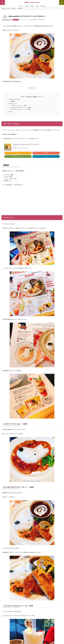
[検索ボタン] (2, 2)
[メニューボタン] (62, 2)
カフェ (28, 20)
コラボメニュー (12, 104)
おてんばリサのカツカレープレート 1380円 (21, 107)
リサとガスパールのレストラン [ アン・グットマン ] (26, 144)
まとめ (10, 112)
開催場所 (13, 101)
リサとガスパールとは (14, 99)
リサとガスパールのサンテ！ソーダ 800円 (21, 109)
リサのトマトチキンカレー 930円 (19, 106)
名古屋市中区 (16, 20)
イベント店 (23, 20)
